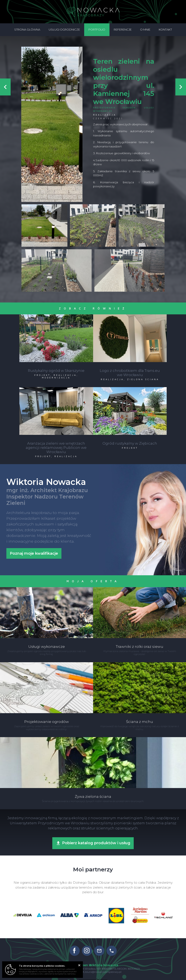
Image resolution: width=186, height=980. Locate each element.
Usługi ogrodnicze (64, 29)
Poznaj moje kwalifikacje (34, 550)
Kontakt (165, 29)
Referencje (123, 29)
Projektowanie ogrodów (114, 108)
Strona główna (27, 29)
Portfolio (97, 29)
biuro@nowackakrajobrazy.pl (103, 968)
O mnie (145, 29)
